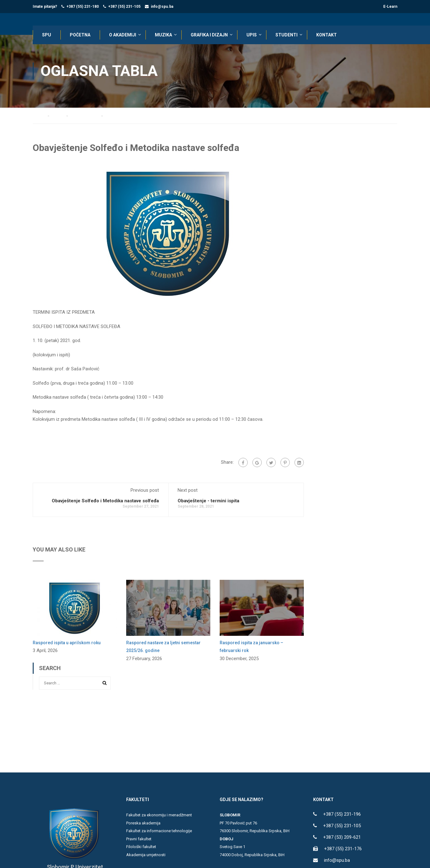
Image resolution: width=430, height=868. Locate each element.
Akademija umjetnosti (146, 855)
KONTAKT (327, 35)
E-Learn (390, 7)
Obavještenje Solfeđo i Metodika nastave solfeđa (105, 501)
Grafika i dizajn (209, 35)
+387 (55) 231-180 (83, 7)
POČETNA (80, 35)
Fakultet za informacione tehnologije (159, 831)
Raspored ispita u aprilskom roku (67, 643)
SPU (47, 35)
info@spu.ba (162, 7)
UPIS (252, 35)
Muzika (163, 35)
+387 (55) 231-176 (343, 849)
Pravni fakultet (139, 839)
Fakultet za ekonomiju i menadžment (159, 816)
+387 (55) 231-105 (124, 7)
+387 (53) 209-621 (342, 838)
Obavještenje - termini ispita (208, 501)
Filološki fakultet (141, 847)
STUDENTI (287, 35)
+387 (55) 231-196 (342, 815)
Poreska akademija (143, 823)
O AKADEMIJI (123, 35)
